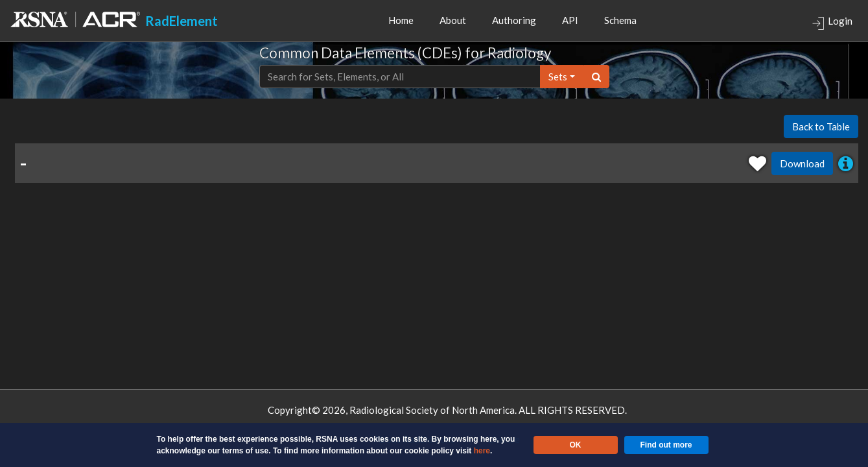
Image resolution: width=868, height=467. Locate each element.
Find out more (666, 445)
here (482, 451)
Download (802, 163)
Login (832, 22)
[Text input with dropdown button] (400, 77)
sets (558, 77)
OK (576, 445)
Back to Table (821, 126)
